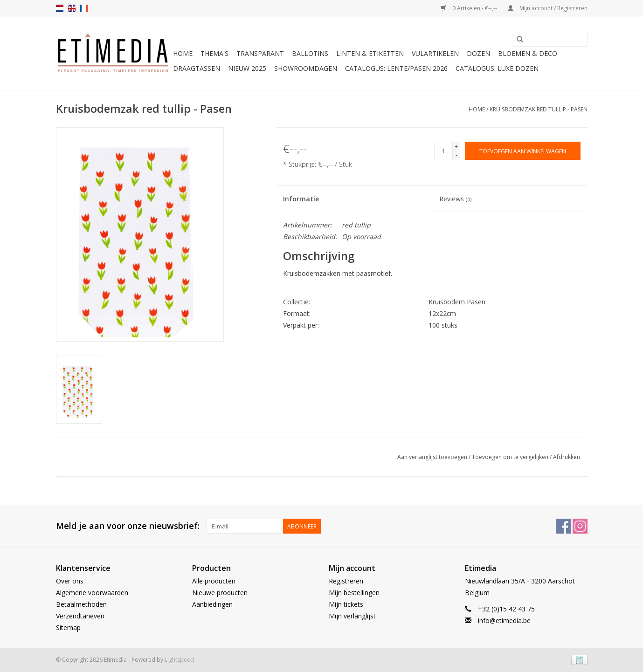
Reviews (455, 199)
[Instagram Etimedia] (580, 526)
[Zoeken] (550, 39)
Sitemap (68, 627)
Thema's (214, 53)
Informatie (301, 199)
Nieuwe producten (220, 593)
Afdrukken (567, 457)
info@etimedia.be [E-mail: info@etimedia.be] (504, 621)
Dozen (478, 53)
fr (84, 8)
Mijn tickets (346, 604)
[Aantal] (443, 151)
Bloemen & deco (528, 53)
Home (183, 53)
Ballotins (310, 53)
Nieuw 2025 (247, 68)
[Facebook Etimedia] (563, 526)
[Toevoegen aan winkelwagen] (523, 151)
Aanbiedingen (212, 604)
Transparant (260, 53)
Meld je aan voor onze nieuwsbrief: (128, 526)
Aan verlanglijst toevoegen (433, 457)
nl (60, 8)
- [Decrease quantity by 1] (456, 155)
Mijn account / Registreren (548, 8)
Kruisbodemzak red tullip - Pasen (539, 109)
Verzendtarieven (80, 616)
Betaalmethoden (81, 604)
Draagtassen (197, 68)
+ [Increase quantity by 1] (456, 147)
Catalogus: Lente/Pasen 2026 (396, 68)
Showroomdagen (306, 68)
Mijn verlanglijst (352, 616)
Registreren (346, 581)
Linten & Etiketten (370, 53)
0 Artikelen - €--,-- (470, 8)
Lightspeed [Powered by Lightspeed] (179, 660)
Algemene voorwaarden (92, 593)
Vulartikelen (435, 53)
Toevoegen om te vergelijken (511, 457)
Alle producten (214, 581)
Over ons (70, 581)
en (72, 8)
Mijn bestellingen (354, 593)
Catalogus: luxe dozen (497, 68)
